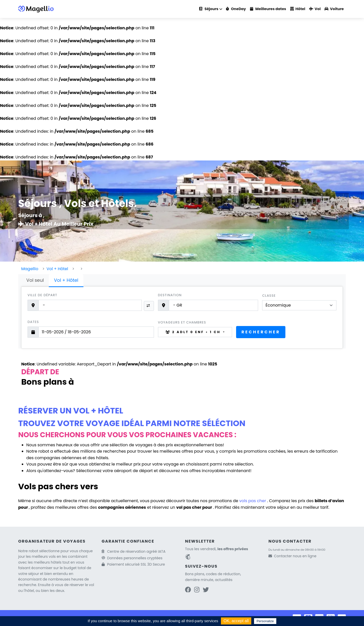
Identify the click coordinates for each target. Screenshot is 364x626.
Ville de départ (42, 295)
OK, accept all (236, 621)
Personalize (265, 621)
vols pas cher (253, 501)
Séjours (209, 9)
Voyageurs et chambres (182, 322)
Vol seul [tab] (35, 280)
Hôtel (298, 9)
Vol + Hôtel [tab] (66, 280)
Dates (33, 322)
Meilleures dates (268, 9)
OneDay (236, 9)
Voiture (334, 9)
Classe (269, 296)
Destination (170, 295)
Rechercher (261, 332)
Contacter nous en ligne (295, 556)
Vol (315, 9)
